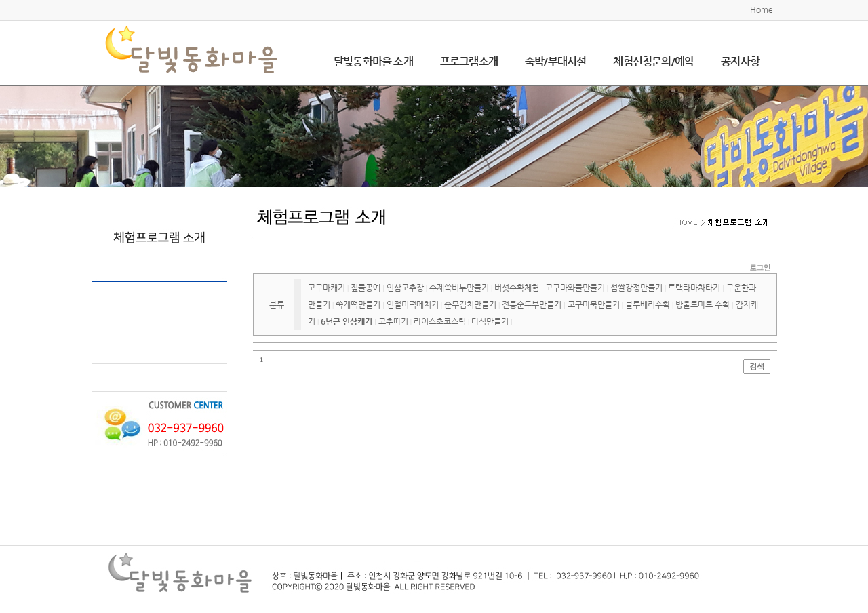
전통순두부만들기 (532, 304)
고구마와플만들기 (575, 288)
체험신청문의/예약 (653, 61)
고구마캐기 (327, 288)
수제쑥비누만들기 (459, 288)
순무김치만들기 (470, 304)
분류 (277, 304)
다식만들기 (490, 321)
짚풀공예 (366, 288)
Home (762, 9)
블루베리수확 (648, 304)
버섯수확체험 (517, 288)
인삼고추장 (405, 288)
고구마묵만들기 (594, 304)
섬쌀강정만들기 (636, 288)
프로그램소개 (469, 61)
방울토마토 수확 (703, 304)
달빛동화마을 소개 (373, 61)
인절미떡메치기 (413, 304)
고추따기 (393, 321)
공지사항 (740, 61)
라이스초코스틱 (440, 321)
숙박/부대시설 (555, 61)
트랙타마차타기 (694, 288)
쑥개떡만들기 (358, 304)
